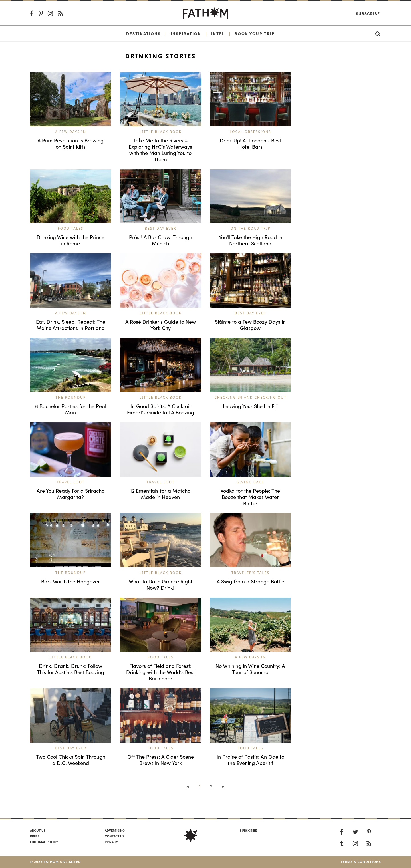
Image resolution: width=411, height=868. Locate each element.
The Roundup (71, 397)
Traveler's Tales (250, 573)
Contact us (115, 836)
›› (223, 787)
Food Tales (71, 228)
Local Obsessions (250, 132)
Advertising (115, 830)
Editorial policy (44, 842)
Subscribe (368, 13)
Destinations (143, 33)
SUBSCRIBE (248, 830)
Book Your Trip (255, 33)
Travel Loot (71, 482)
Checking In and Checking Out (250, 397)
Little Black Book (161, 132)
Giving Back (250, 482)
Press (35, 836)
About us (38, 830)
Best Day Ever (160, 228)
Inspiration (186, 33)
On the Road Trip (250, 228)
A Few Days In (71, 132)
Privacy (111, 842)
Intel (218, 33)
